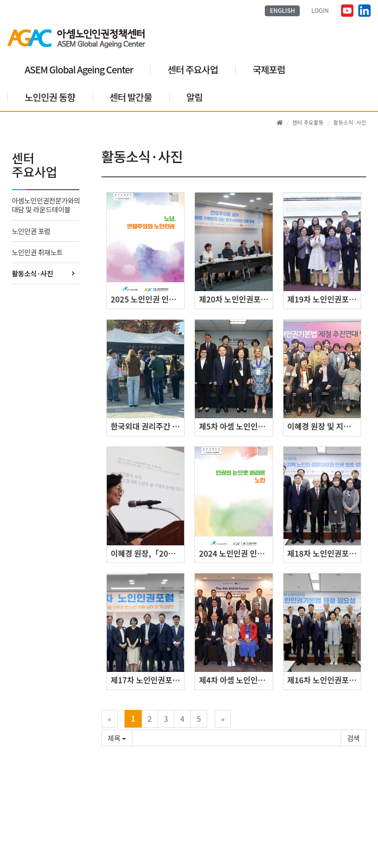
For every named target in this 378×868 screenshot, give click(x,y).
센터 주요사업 (193, 69)
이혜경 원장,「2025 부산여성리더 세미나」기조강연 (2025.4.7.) (147, 553)
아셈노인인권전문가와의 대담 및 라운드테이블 (46, 205)
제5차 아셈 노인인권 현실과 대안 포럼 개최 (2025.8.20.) (236, 426)
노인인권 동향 (50, 97)
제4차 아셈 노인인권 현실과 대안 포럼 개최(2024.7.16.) (236, 680)
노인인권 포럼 (31, 231)
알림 (195, 97)
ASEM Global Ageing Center (79, 69)
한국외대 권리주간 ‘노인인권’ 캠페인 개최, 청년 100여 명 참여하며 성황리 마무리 (147, 426)
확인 (353, 738)
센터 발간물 (131, 97)
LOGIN (320, 10)
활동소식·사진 (32, 273)
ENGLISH (282, 10)
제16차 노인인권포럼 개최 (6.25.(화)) (324, 680)
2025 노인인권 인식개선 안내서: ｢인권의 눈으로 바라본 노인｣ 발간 (147, 299)
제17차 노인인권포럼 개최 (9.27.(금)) (147, 680)
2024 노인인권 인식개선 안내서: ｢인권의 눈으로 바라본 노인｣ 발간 (236, 553)
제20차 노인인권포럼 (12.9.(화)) (236, 299)
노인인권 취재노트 (37, 252)
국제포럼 (269, 69)
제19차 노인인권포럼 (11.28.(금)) (324, 299)
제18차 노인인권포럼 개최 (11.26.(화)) (324, 553)
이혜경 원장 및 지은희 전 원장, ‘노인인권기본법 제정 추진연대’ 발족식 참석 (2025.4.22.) (324, 426)
